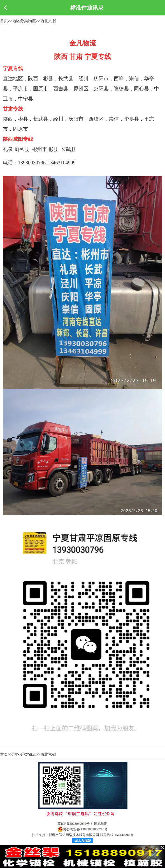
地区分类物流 (24, 21)
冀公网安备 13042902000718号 (82, 829)
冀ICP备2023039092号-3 (75, 824)
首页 (4, 21)
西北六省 (48, 21)
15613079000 (124, 835)
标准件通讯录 (87, 8)
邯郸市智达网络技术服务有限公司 (74, 835)
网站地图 (101, 824)
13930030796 (32, 163)
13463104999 (62, 163)
